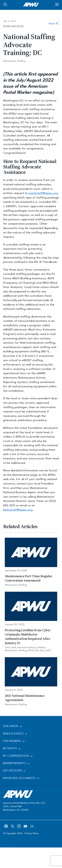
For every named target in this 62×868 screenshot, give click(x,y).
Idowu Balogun (13, 26)
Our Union (10, 726)
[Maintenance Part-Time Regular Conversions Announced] (31, 562)
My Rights (10, 749)
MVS (30, 650)
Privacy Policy (32, 833)
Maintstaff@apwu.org (18, 510)
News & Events (13, 734)
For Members (12, 741)
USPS (48, 650)
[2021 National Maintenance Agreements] (31, 682)
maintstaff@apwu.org (43, 193)
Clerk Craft (10, 648)
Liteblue (41, 648)
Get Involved (12, 771)
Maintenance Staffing (14, 61)
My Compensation (16, 756)
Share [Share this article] (54, 24)
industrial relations (26, 648)
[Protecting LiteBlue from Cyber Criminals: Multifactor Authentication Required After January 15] (31, 622)
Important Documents (19, 778)
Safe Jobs (39, 650)
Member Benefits (14, 763)
